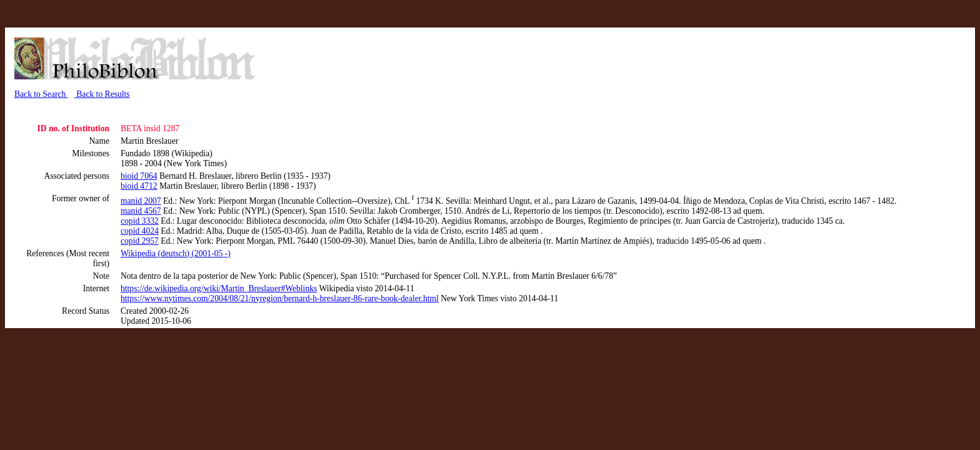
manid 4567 (141, 211)
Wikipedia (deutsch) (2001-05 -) (176, 253)
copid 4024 (140, 231)
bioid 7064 (139, 176)
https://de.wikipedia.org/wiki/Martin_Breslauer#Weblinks (219, 288)
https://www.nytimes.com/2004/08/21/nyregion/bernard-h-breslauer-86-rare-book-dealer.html (280, 298)
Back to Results (102, 94)
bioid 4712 (139, 186)
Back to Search (41, 94)
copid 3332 (140, 221)
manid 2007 (141, 201)
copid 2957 (140, 241)
